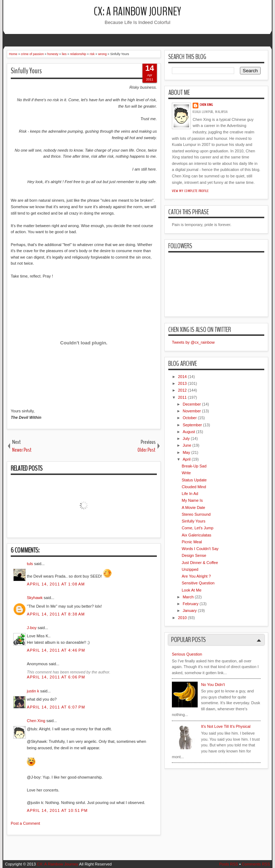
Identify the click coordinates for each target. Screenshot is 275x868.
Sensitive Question (198, 583)
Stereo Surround (196, 514)
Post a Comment (25, 823)
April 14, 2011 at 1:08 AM (56, 584)
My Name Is (192, 500)
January (190, 610)
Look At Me (191, 590)
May (186, 452)
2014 (182, 377)
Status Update (194, 480)
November (192, 411)
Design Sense (194, 555)
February (190, 604)
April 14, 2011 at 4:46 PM (56, 650)
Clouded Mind (194, 487)
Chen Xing (36, 721)
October (190, 418)
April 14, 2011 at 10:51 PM (57, 810)
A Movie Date (193, 507)
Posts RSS (229, 864)
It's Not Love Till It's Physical (226, 726)
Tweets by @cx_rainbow (193, 342)
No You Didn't (213, 685)
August (189, 432)
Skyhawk (35, 598)
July (186, 438)
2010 (182, 618)
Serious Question (187, 654)
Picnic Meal (192, 542)
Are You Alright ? (196, 576)
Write (186, 473)
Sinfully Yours (26, 71)
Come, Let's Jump (197, 528)
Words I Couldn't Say (200, 549)
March (188, 597)
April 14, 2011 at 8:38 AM (56, 614)
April (187, 459)
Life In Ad (190, 494)
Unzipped (190, 569)
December (192, 404)
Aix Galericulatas (196, 535)
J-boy (32, 628)
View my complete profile (190, 191)
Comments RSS (256, 864)
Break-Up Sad (194, 466)
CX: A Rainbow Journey (137, 12)
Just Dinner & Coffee (200, 563)
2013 (182, 383)
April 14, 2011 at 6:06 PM (56, 677)
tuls (30, 564)
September (192, 425)
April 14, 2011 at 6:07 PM (56, 707)
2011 (182, 397)
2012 (182, 390)
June (187, 445)
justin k (33, 691)
